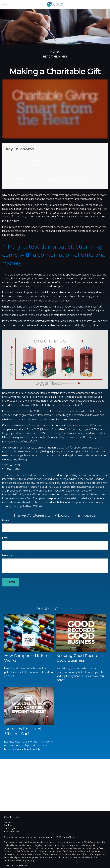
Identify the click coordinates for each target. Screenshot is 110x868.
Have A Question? (12, 832)
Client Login (9, 828)
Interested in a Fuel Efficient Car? (23, 731)
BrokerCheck (69, 837)
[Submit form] (10, 582)
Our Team (9, 825)
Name (6, 520)
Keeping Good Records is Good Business (80, 658)
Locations (9, 822)
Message (7, 555)
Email (5, 538)
